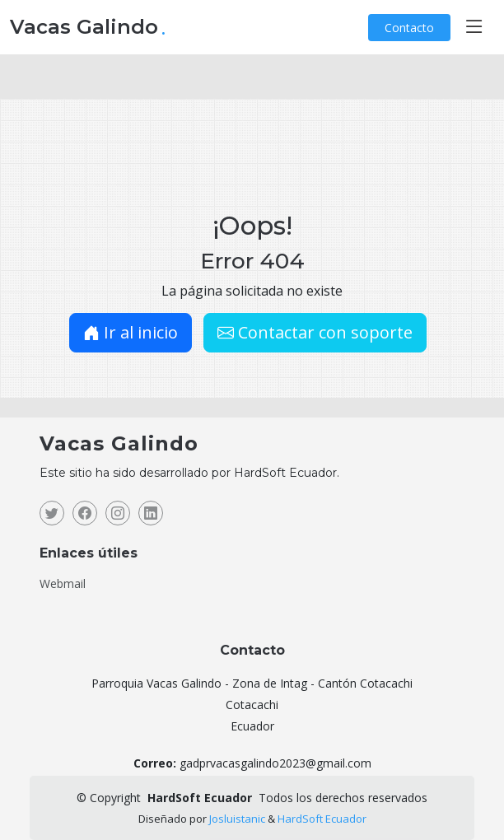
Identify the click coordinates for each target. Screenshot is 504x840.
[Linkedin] (151, 513)
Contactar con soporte (315, 332)
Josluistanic (237, 819)
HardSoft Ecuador (322, 819)
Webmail (63, 584)
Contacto (409, 28)
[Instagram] (118, 513)
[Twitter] (52, 513)
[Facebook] (85, 513)
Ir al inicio (131, 332)
